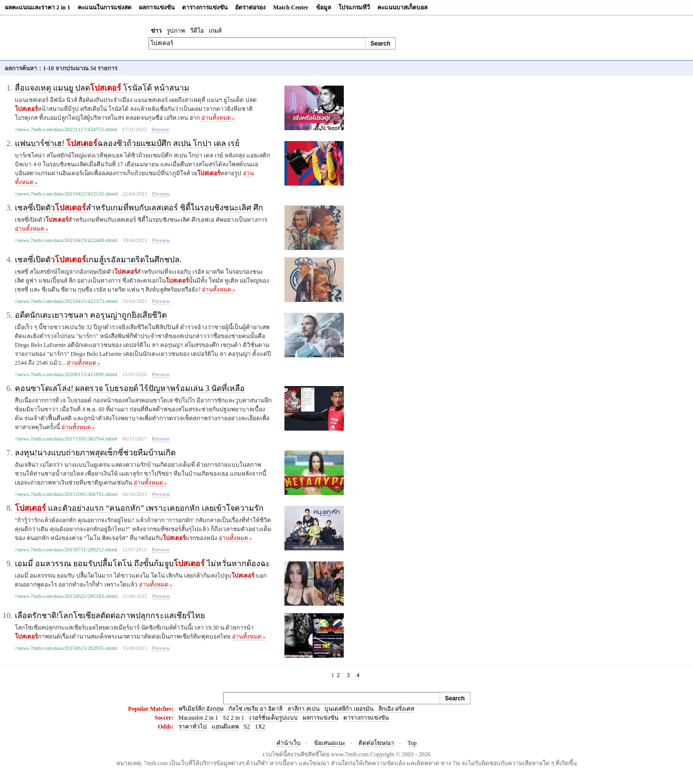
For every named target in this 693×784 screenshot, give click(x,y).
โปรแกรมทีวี (354, 7)
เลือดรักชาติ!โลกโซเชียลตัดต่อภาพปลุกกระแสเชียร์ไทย (110, 615)
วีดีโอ (197, 31)
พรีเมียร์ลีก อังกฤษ (201, 709)
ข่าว (156, 31)
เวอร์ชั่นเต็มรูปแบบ (274, 718)
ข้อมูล (323, 7)
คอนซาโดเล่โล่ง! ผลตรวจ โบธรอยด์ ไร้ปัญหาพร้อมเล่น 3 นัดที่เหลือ (130, 388)
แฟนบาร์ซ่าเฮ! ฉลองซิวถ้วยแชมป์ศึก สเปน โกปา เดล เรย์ (127, 143)
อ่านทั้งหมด (218, 118)
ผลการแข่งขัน (157, 7)
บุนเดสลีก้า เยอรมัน (349, 709)
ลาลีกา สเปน (303, 709)
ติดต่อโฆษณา (376, 743)
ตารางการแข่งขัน (205, 7)
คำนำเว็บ (289, 743)
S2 (247, 727)
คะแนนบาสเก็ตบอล (402, 7)
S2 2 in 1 (234, 718)
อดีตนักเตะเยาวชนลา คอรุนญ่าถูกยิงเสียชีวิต (91, 315)
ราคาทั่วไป (193, 727)
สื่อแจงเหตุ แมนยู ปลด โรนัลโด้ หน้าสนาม (102, 88)
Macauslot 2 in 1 (198, 718)
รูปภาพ (176, 31)
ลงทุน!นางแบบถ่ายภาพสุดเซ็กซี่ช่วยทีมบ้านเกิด (95, 453)
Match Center (291, 7)
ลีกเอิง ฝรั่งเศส (396, 709)
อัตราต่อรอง (250, 7)
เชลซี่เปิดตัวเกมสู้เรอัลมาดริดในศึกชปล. (98, 260)
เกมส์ (215, 31)
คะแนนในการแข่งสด (105, 7)
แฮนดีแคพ (225, 727)
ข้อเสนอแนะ (330, 743)
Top (412, 743)
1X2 (260, 727)
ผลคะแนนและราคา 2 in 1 (38, 7)
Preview (160, 129)
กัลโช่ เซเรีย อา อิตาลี (255, 709)
